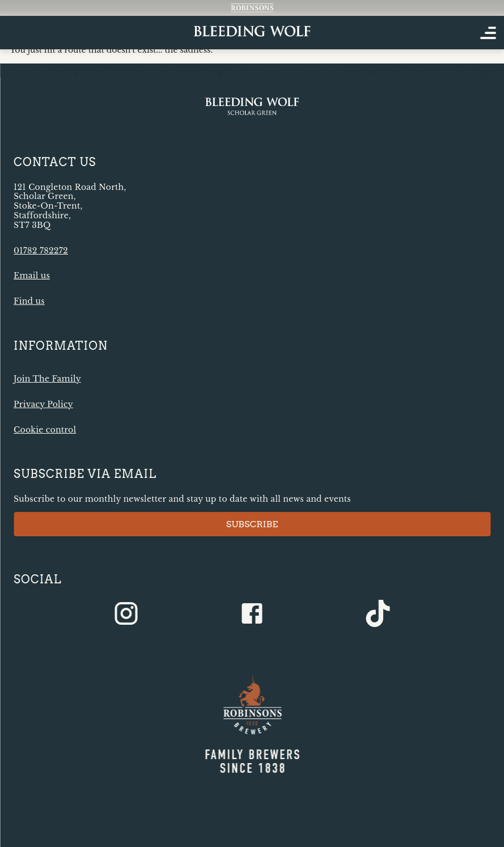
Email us (32, 276)
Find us (29, 301)
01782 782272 (41, 251)
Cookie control (45, 430)
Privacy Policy (43, 404)
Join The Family (47, 379)
